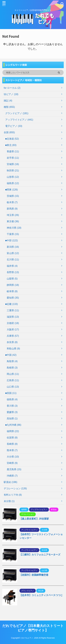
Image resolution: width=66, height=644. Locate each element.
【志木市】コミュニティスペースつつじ (41, 595)
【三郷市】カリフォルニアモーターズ (40, 555)
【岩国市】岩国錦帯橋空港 (34, 575)
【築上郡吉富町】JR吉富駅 (34, 519)
